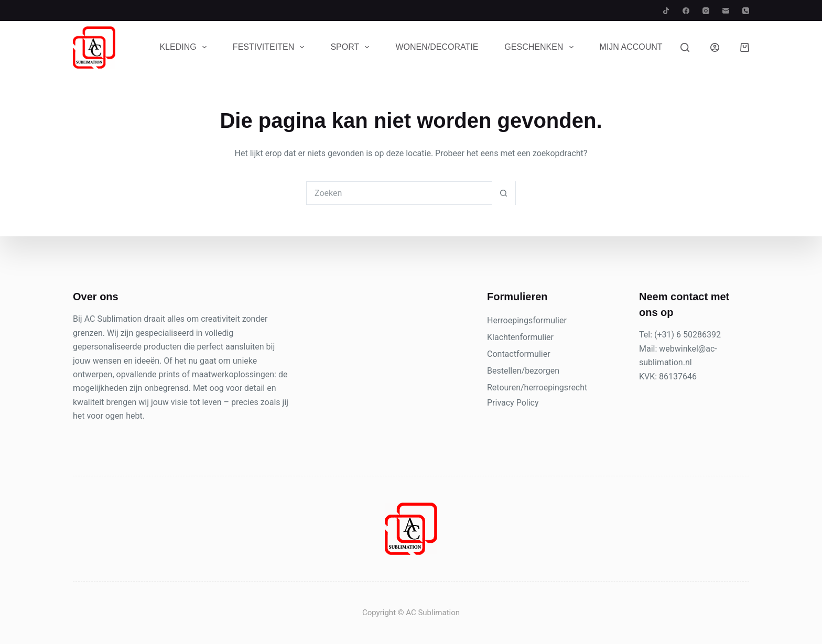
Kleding (185, 47)
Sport (352, 47)
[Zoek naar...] (399, 193)
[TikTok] (666, 11)
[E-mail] (726, 11)
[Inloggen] (715, 47)
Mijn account (631, 47)
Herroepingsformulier (527, 320)
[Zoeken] (685, 47)
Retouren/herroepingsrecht (537, 388)
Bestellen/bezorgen (523, 371)
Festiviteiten (271, 47)
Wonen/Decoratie (437, 47)
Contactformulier (519, 354)
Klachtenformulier (520, 337)
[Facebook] (686, 11)
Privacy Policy (513, 403)
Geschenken (541, 47)
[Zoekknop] (504, 193)
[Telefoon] (746, 11)
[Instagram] (706, 11)
